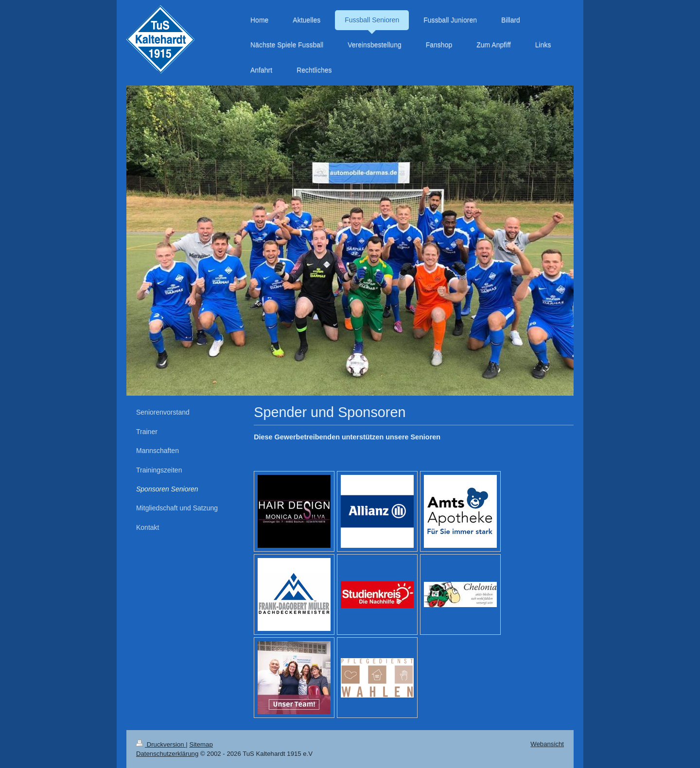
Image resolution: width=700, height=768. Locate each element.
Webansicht (547, 744)
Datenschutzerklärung (167, 754)
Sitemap (201, 744)
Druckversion (161, 744)
